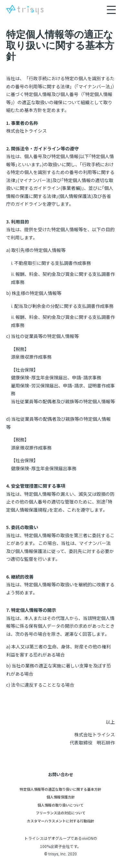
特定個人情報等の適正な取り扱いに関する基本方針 (60, 789)
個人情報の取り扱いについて (60, 805)
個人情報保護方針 (61, 797)
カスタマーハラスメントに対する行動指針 (60, 821)
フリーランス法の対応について (61, 813)
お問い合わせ (61, 774)
